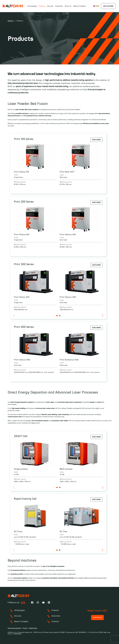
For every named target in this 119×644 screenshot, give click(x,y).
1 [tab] (57, 316)
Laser (16, 175)
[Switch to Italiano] (98, 6)
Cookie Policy (33, 628)
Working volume (20, 182)
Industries (59, 6)
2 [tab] (60, 316)
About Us (68, 6)
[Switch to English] (94, 6)
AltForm (11, 21)
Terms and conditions (14, 628)
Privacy (25, 628)
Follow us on (16, 603)
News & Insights (79, 6)
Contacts (55, 621)
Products (55, 610)
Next (103, 315)
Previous (14, 315)
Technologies (32, 6)
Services (50, 6)
